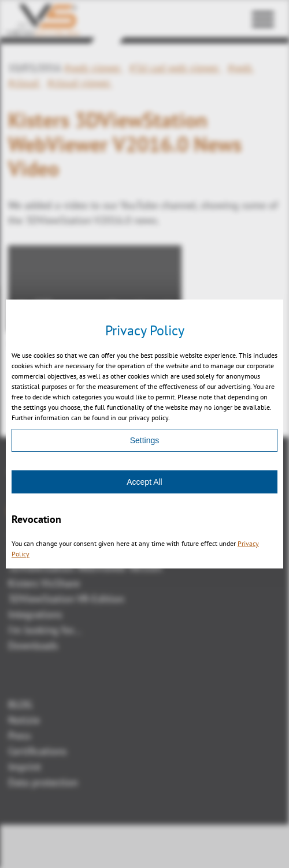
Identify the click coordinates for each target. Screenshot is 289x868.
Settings (145, 440)
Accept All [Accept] (144, 482)
